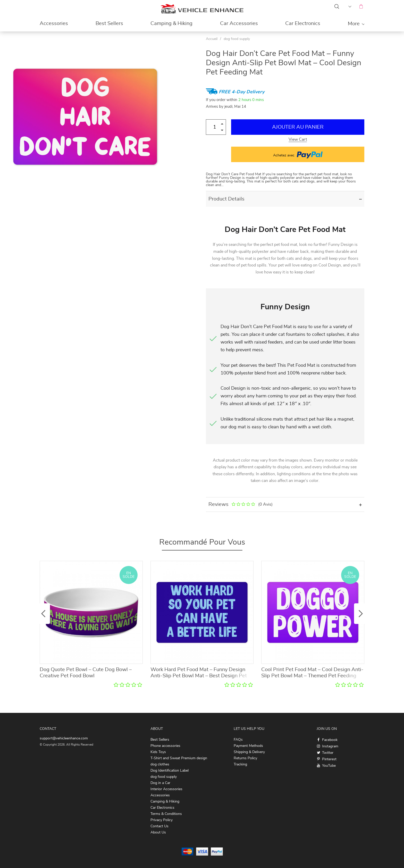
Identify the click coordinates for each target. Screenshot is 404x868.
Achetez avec (298, 154)
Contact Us (159, 826)
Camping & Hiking (171, 23)
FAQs (238, 740)
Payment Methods (248, 746)
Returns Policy (245, 758)
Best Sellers (109, 23)
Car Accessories (239, 23)
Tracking (240, 764)
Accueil (212, 39)
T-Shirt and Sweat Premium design (179, 758)
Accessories (54, 23)
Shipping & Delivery (249, 752)
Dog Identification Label (170, 771)
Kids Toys (158, 752)
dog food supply (237, 39)
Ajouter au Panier (298, 127)
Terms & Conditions (166, 814)
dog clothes (160, 764)
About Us (158, 832)
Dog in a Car (160, 783)
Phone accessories (165, 746)
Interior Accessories (166, 789)
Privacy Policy (162, 820)
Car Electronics (303, 23)
